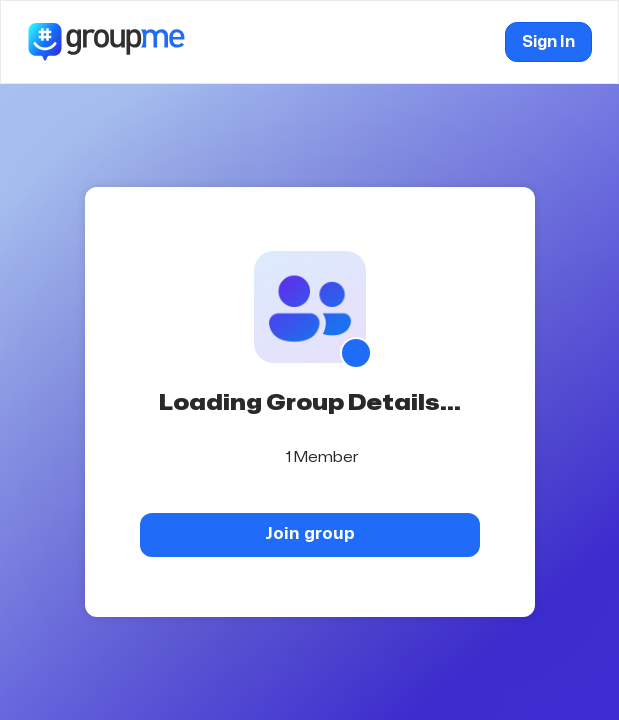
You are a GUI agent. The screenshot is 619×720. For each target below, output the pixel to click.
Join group (310, 533)
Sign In (548, 42)
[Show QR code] (356, 353)
